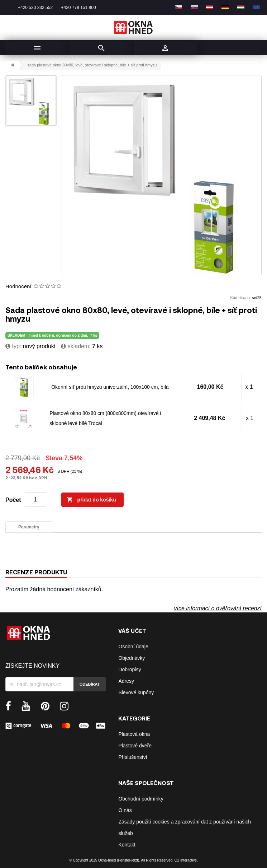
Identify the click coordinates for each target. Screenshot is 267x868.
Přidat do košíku (91, 500)
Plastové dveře (135, 746)
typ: (13, 346)
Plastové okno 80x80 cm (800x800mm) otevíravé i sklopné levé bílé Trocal (105, 418)
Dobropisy (130, 669)
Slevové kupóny (136, 692)
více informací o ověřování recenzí (218, 608)
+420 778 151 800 (78, 8)
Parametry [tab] (29, 527)
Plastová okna (134, 734)
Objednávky (132, 658)
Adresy (126, 681)
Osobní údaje (133, 647)
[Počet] (35, 500)
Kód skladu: (241, 298)
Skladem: (76, 346)
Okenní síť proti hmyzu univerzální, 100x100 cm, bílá (110, 387)
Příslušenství (133, 757)
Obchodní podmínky (141, 799)
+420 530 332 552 (35, 8)
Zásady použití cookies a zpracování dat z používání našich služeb (185, 827)
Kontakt (127, 845)
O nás (125, 810)
